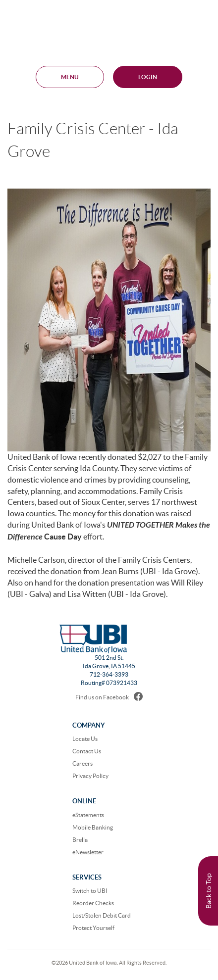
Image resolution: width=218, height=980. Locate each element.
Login (148, 77)
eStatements (88, 815)
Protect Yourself (93, 928)
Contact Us (87, 751)
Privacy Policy (90, 776)
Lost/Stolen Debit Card (102, 915)
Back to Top (209, 891)
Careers (82, 763)
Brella (80, 840)
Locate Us (85, 739)
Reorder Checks (93, 903)
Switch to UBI (90, 891)
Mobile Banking (93, 827)
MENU (70, 77)
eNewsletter (88, 852)
